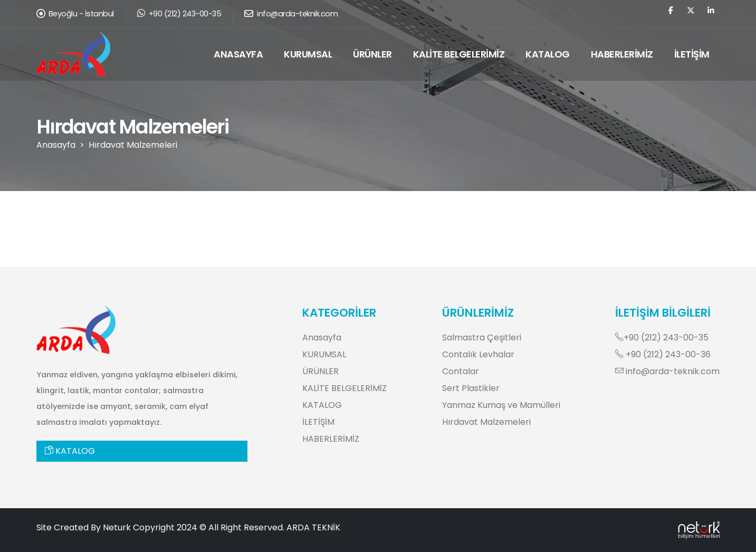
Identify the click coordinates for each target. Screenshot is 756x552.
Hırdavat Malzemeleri (133, 145)
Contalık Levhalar (478, 354)
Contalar (461, 371)
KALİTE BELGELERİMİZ (459, 54)
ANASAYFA (238, 54)
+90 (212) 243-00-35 (179, 14)
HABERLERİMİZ (622, 54)
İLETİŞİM (692, 54)
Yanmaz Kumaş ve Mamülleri (501, 405)
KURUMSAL (308, 54)
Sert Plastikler (471, 388)
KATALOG (548, 54)
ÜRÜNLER (372, 54)
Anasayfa (56, 145)
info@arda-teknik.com (291, 14)
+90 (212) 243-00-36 (663, 354)
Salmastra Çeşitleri (482, 337)
